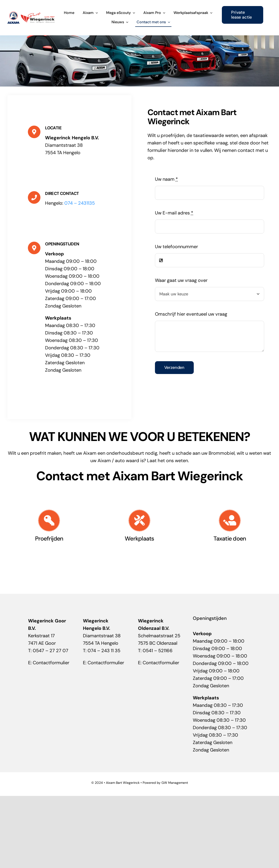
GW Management (175, 783)
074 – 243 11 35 (104, 651)
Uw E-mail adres (174, 213)
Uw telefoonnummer (176, 247)
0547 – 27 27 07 (51, 651)
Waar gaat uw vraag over (181, 280)
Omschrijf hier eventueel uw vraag (191, 314)
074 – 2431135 (80, 203)
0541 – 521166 (158, 651)
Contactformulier (51, 663)
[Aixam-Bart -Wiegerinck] (31, 13)
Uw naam (166, 179)
